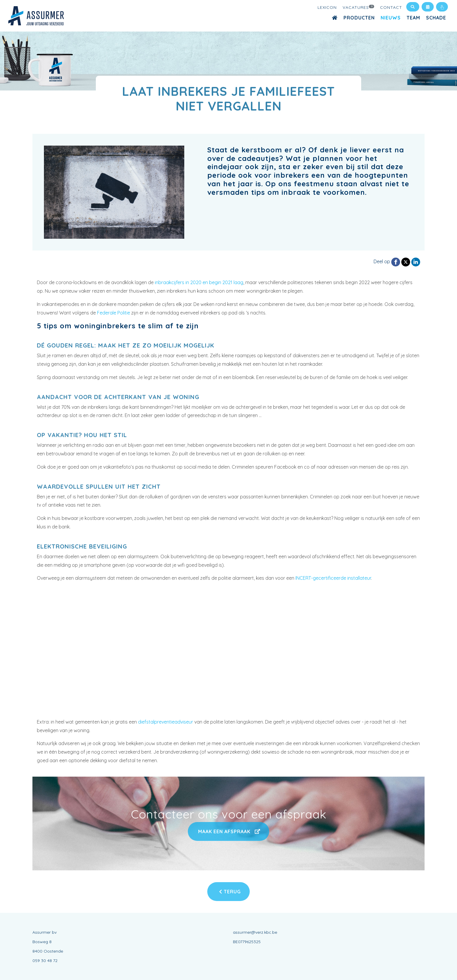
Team (413, 18)
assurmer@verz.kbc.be (255, 932)
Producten (359, 18)
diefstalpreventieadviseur (166, 722)
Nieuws (391, 18)
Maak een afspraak (229, 831)
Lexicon (327, 7)
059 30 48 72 (45, 961)
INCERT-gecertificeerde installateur (333, 578)
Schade (436, 18)
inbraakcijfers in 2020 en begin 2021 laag (199, 282)
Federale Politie (114, 313)
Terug (230, 892)
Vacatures (358, 7)
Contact (391, 7)
